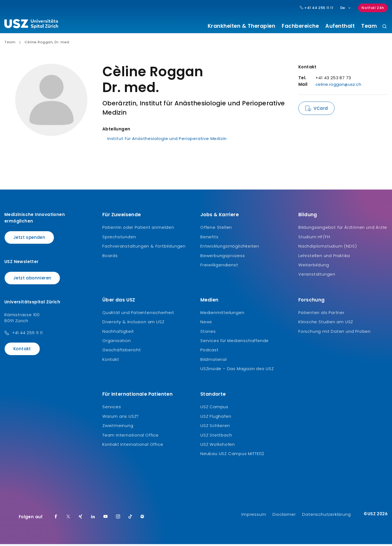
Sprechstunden (119, 239)
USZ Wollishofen (218, 446)
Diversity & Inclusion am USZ (133, 324)
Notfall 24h (373, 8)
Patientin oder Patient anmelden (138, 229)
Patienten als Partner (321, 314)
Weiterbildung (314, 267)
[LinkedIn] (93, 519)
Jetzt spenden (29, 240)
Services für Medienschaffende (235, 343)
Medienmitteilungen (222, 314)
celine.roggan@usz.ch (338, 86)
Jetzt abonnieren (32, 280)
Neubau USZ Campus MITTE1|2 (232, 456)
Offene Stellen (216, 229)
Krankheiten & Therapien (242, 26)
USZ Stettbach (216, 437)
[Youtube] (106, 519)
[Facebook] (56, 519)
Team (369, 26)
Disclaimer (284, 516)
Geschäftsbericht (122, 352)
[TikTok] (130, 519)
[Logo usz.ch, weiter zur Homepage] (31, 25)
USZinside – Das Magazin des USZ (237, 371)
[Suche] (385, 27)
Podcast (209, 352)
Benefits (209, 239)
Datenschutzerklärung (326, 516)
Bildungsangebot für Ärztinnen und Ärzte (343, 229)
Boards (110, 257)
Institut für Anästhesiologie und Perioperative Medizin (167, 141)
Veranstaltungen (317, 276)
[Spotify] (142, 519)
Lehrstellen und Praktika (324, 257)
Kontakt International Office (133, 446)
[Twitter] (68, 519)
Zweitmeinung (118, 428)
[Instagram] (118, 519)
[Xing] (81, 519)
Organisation (117, 343)
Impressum (254, 516)
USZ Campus (214, 409)
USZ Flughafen (216, 418)
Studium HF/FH (314, 239)
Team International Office (131, 437)
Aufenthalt (340, 26)
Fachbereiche (300, 26)
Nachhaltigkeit (118, 333)
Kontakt (22, 351)
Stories (208, 333)
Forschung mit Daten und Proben (335, 333)
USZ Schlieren (215, 428)
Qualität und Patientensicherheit (138, 314)
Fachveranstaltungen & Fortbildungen (144, 248)
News (206, 324)
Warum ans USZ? (121, 418)
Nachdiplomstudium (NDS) (327, 248)
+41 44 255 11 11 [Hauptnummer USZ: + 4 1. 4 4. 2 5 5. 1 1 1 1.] (317, 8)
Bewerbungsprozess (223, 257)
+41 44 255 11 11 (27, 335)
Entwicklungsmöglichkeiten (230, 248)
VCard (321, 110)
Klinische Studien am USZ (326, 324)
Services (112, 409)
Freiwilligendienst (219, 267)
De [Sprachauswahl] (346, 8)
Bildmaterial (214, 361)
